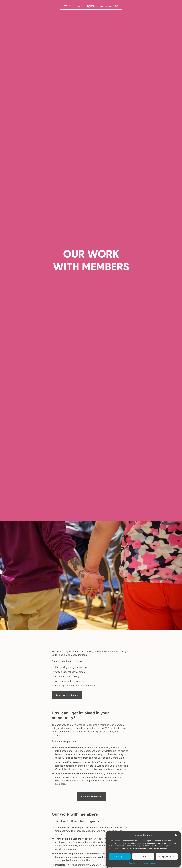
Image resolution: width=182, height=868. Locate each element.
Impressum (154, 863)
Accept (120, 856)
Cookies (132, 863)
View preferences (167, 856)
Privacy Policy (142, 863)
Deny (143, 856)
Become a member (91, 796)
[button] (176, 835)
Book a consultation (67, 695)
